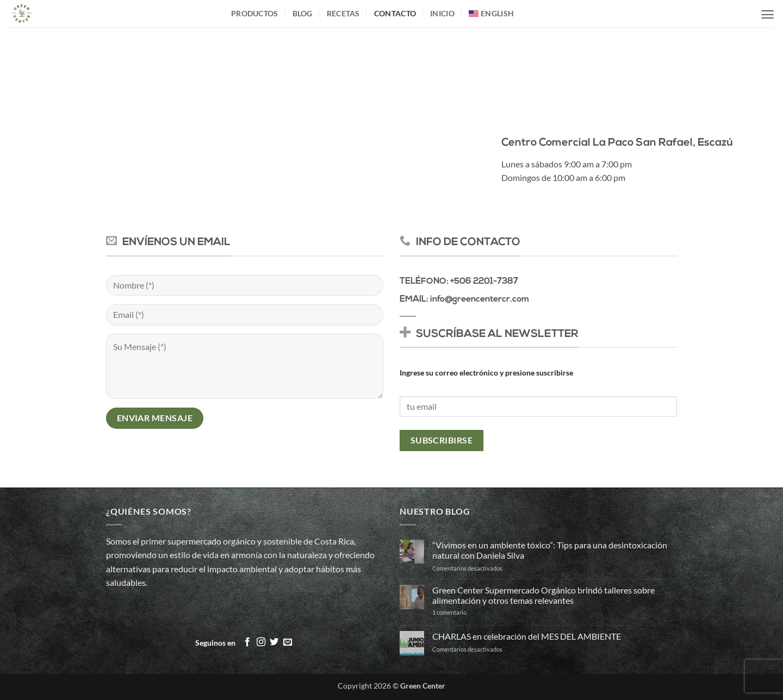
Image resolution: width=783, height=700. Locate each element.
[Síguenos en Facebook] (247, 642)
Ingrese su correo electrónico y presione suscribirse (486, 373)
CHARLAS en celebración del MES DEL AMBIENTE (527, 636)
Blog (303, 13)
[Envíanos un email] (288, 642)
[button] (768, 14)
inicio (442, 13)
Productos (255, 13)
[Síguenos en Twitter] (274, 642)
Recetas (343, 13)
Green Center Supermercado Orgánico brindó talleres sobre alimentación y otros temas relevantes (543, 595)
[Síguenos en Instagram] (261, 642)
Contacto (395, 13)
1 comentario (468, 612)
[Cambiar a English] (491, 14)
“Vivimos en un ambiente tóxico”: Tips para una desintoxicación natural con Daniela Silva (550, 550)
